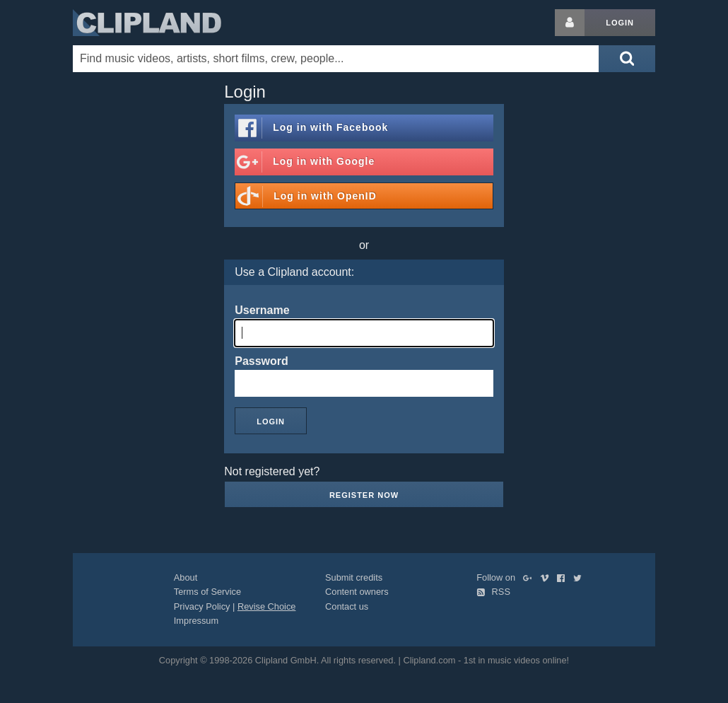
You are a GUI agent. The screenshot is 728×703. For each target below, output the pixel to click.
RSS (493, 592)
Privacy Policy (202, 606)
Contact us (347, 606)
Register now (364, 495)
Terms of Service (207, 592)
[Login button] (570, 23)
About (186, 577)
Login (620, 23)
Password (262, 361)
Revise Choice (267, 606)
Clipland (147, 23)
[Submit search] (627, 59)
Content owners (357, 592)
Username (262, 310)
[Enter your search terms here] (336, 59)
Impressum (196, 621)
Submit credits (354, 577)
